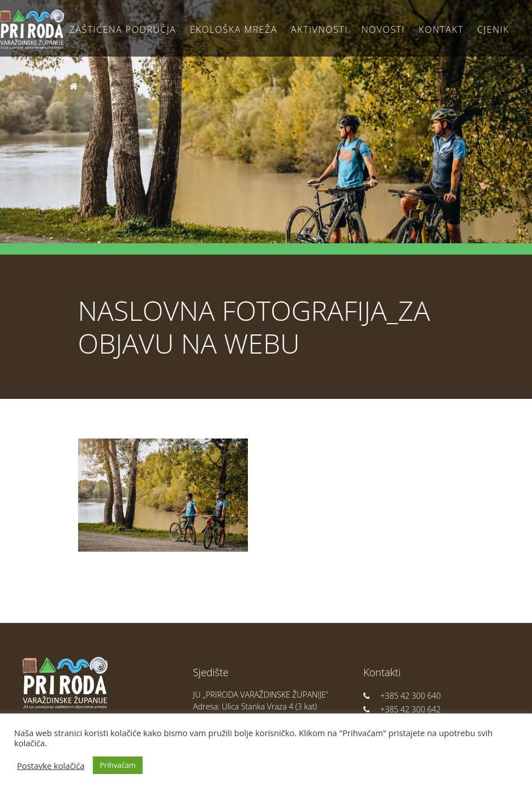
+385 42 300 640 (402, 696)
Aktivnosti (319, 29)
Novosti (383, 29)
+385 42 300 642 (402, 709)
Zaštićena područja (123, 29)
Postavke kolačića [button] (51, 766)
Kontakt (441, 29)
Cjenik (493, 29)
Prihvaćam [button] (118, 765)
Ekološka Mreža (233, 29)
